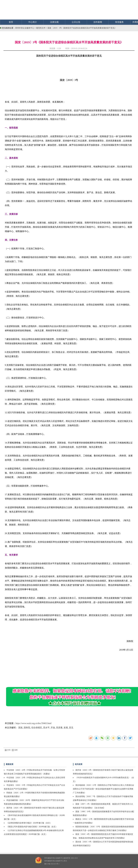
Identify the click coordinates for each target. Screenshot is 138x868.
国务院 (27, 728)
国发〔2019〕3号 (69, 80)
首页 (11, 22)
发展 (66, 728)
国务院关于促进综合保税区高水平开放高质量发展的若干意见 (69, 56)
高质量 (59, 728)
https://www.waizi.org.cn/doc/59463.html (34, 723)
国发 (20, 728)
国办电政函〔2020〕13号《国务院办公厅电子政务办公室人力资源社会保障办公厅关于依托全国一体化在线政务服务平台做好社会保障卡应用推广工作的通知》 (103, 789)
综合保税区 (37, 728)
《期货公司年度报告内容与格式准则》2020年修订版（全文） (32, 827)
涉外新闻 (98, 22)
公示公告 (76, 22)
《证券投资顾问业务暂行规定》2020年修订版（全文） (29, 823)
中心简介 (33, 22)
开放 (53, 728)
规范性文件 (41, 28)
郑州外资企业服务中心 (25, 28)
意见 (71, 728)
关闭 (15, 750)
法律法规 (54, 22)
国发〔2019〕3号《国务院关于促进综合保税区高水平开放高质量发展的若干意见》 (82, 28)
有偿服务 (119, 22)
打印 (8, 750)
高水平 (46, 728)
